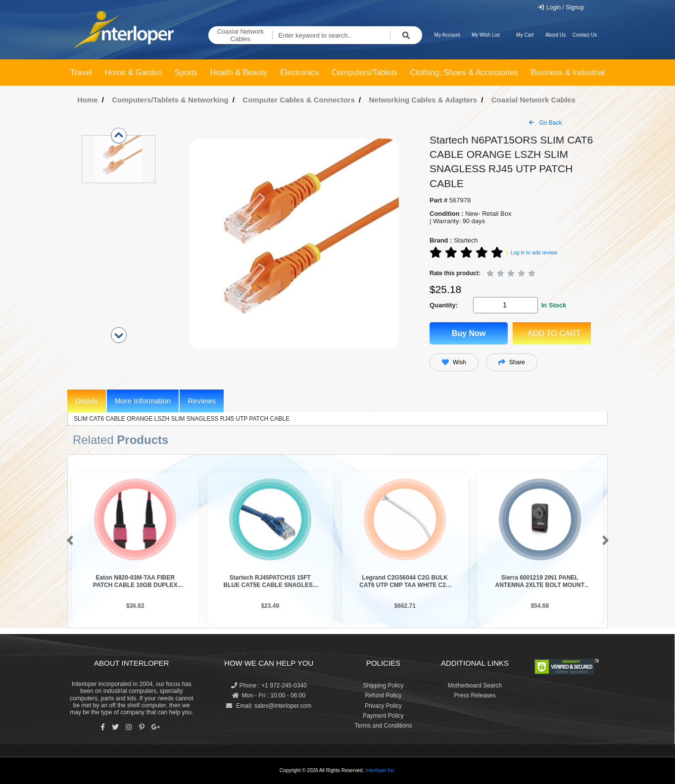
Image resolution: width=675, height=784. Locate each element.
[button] (68, 541)
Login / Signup (561, 7)
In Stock (554, 305)
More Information (143, 401)
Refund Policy (383, 695)
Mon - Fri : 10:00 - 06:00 (269, 695)
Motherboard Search (475, 686)
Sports (186, 73)
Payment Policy (383, 716)
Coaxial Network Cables (240, 35)
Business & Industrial (568, 73)
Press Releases (475, 695)
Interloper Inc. (380, 770)
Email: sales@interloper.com (269, 706)
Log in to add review (534, 252)
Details (87, 401)
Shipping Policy (383, 686)
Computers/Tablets (364, 73)
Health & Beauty (239, 73)
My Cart (525, 35)
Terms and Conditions (383, 726)
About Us (555, 35)
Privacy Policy (383, 706)
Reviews (202, 401)
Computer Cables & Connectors (299, 100)
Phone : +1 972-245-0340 (269, 686)
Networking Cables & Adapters (423, 100)
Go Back (545, 123)
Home (88, 100)
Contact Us (585, 35)
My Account (447, 35)
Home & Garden (134, 73)
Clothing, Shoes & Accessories (464, 73)
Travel (81, 73)
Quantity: (444, 305)
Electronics (299, 73)
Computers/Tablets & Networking (170, 100)
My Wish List (486, 35)
